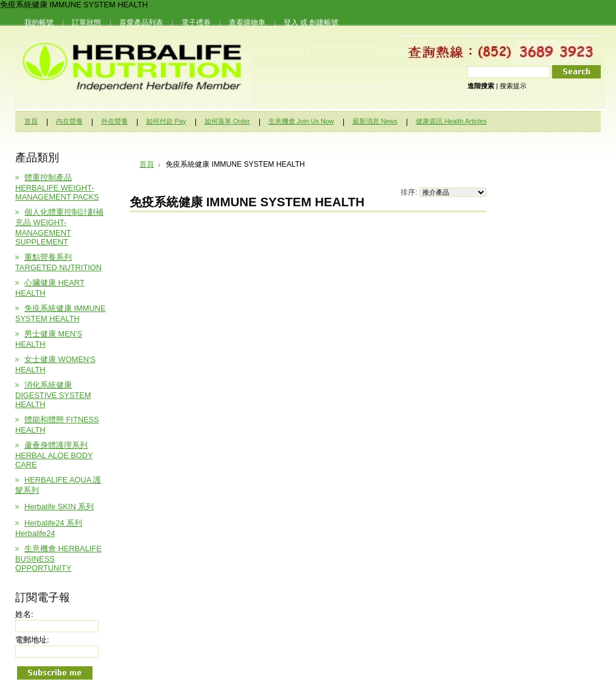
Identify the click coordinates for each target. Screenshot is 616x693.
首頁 (147, 164)
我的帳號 (39, 23)
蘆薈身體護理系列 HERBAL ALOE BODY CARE (54, 455)
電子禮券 (196, 23)
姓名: (24, 614)
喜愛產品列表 (141, 23)
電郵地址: (32, 640)
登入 (291, 23)
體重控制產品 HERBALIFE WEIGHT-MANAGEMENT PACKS (57, 187)
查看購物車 (247, 23)
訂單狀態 (86, 23)
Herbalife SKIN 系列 (59, 507)
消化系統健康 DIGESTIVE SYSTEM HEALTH (53, 395)
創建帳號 (324, 23)
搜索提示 (513, 86)
